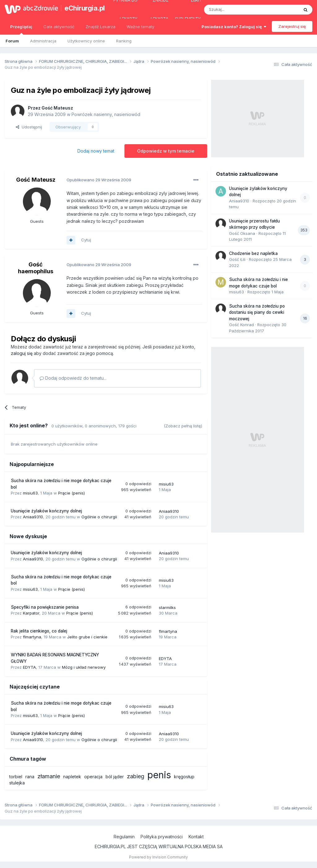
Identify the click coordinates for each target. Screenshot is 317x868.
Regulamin (124, 837)
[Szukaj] (236, 10)
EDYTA (29, 667)
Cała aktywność (59, 27)
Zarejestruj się (292, 26)
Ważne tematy (140, 27)
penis (159, 775)
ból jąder (115, 777)
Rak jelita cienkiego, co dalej (39, 631)
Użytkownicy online (86, 41)
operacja (93, 777)
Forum (12, 41)
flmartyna (32, 637)
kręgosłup (184, 777)
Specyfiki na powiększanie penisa (45, 607)
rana (30, 777)
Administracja (43, 41)
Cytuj (86, 240)
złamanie (49, 776)
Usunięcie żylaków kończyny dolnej (46, 511)
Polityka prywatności (162, 837)
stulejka (17, 783)
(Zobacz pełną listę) (183, 426)
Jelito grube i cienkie (87, 637)
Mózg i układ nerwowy (84, 667)
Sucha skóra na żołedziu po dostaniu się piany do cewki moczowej (257, 312)
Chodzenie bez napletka (253, 253)
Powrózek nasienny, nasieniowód (106, 114)
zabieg (136, 776)
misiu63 (30, 493)
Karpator (31, 613)
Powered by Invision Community (158, 857)
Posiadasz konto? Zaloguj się (234, 27)
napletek (72, 777)
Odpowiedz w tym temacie (166, 151)
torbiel (16, 777)
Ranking (124, 41)
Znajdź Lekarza (100, 27)
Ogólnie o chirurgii (99, 517)
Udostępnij (29, 127)
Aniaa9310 (33, 517)
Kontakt (196, 837)
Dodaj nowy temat (96, 151)
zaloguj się (22, 353)
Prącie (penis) (72, 493)
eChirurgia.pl (82, 8)
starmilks (167, 607)
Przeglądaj (21, 29)
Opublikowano (99, 180)
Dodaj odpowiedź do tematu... (73, 378)
